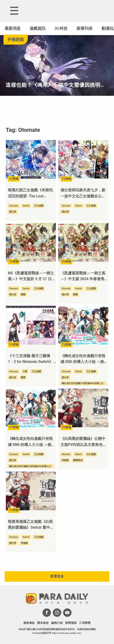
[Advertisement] (57, 110)
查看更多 (57, 576)
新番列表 (85, 28)
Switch (26, 206)
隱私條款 (43, 623)
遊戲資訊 (38, 28)
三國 (25, 371)
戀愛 (23, 294)
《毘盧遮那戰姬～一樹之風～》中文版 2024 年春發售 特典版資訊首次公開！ (83, 277)
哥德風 (65, 460)
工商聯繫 (85, 623)
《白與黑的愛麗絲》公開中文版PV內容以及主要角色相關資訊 (83, 442)
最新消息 (13, 28)
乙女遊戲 (39, 206)
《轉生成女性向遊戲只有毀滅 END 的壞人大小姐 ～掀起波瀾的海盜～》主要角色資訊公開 (32, 442)
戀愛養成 (78, 460)
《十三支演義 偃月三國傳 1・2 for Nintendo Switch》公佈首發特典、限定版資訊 (30, 359)
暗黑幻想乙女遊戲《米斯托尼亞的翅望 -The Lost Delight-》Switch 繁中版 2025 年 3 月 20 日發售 (30, 194)
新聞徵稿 (71, 623)
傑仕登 (13, 212)
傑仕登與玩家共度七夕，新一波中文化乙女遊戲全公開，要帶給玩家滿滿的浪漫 (83, 194)
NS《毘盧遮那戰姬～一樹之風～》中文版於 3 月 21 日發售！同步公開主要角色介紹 (32, 277)
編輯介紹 (57, 623)
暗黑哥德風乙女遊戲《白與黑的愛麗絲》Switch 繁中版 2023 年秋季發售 (31, 525)
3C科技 (61, 28)
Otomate (14, 206)
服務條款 (29, 623)
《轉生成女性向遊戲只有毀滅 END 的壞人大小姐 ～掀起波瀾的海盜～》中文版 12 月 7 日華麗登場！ (84, 359)
